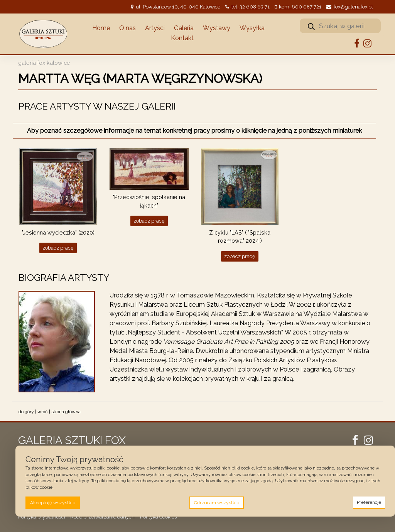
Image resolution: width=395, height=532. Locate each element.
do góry (26, 412)
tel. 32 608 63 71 (250, 7)
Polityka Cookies (158, 517)
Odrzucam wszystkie (217, 503)
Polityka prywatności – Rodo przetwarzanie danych (76, 517)
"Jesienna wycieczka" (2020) (58, 232)
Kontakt (182, 38)
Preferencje (369, 502)
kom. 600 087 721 (300, 7)
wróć (43, 412)
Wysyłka (252, 28)
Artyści (155, 28)
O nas (127, 28)
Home (101, 28)
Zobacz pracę (58, 248)
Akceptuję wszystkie (53, 503)
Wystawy (217, 28)
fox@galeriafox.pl (353, 7)
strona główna (66, 412)
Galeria (184, 28)
